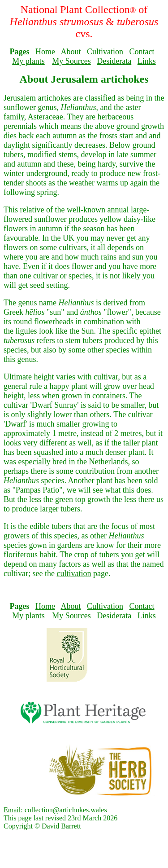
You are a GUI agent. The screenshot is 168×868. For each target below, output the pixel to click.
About (71, 52)
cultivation (74, 573)
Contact (142, 52)
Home (45, 52)
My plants (28, 61)
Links (147, 61)
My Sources (71, 61)
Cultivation (105, 52)
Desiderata (114, 61)
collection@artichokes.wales (66, 810)
